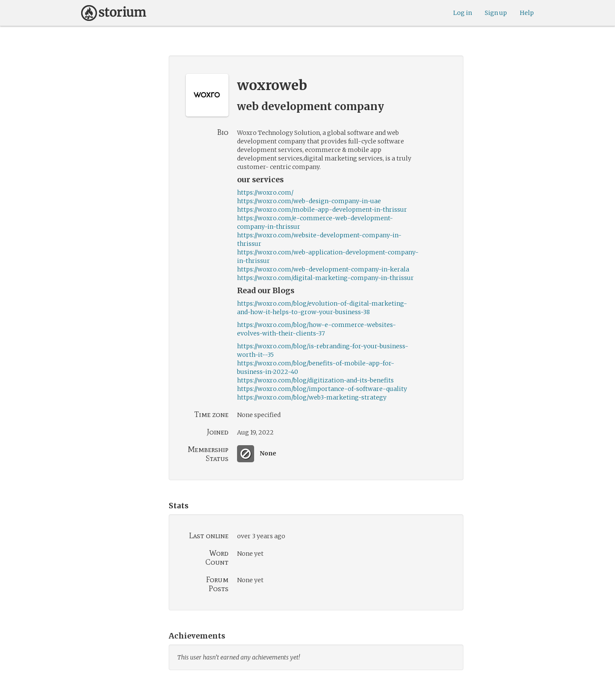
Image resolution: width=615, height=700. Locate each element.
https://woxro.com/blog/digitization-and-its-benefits (315, 380)
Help (527, 13)
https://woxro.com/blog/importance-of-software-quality (322, 389)
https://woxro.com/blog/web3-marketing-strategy (312, 397)
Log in (463, 13)
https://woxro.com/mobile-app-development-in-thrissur (322, 210)
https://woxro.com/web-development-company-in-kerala (323, 269)
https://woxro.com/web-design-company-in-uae (309, 201)
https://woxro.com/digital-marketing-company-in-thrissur (325, 278)
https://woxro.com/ (265, 192)
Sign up (496, 13)
